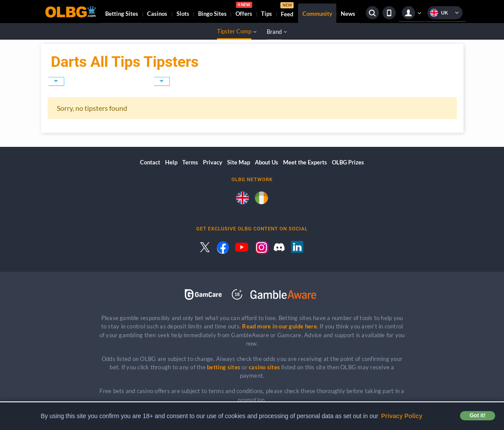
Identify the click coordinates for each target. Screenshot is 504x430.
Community (317, 14)
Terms (190, 162)
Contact (150, 162)
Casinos (157, 14)
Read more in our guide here (279, 326)
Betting (122, 14)
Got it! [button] (478, 415)
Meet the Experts (305, 162)
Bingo (212, 14)
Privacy (213, 162)
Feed (287, 11)
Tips (267, 14)
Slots (183, 14)
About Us (267, 162)
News (348, 14)
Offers (244, 11)
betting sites (224, 367)
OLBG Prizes (348, 162)
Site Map (239, 162)
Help (171, 162)
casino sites (264, 367)
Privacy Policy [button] (402, 416)
